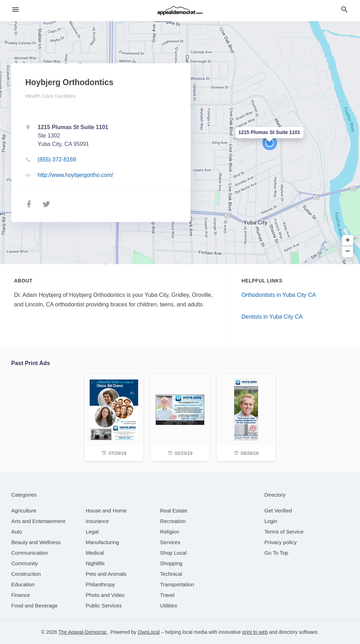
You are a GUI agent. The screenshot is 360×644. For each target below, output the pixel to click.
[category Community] (25, 563)
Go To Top (276, 553)
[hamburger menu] (15, 10)
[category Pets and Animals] (106, 574)
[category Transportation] (177, 584)
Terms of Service (284, 532)
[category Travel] (167, 595)
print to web (255, 632)
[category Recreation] (173, 521)
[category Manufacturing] (102, 542)
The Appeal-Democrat (83, 632)
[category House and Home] (106, 511)
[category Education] (23, 584)
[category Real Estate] (174, 511)
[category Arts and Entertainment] (38, 521)
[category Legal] (92, 532)
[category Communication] (30, 553)
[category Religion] (169, 532)
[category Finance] (21, 595)
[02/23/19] (180, 417)
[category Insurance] (97, 521)
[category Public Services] (104, 605)
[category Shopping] (171, 563)
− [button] (348, 252)
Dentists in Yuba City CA (272, 317)
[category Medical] (95, 553)
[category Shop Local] (173, 553)
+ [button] (348, 241)
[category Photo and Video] (105, 595)
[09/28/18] (246, 417)
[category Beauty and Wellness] (36, 542)
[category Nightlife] (95, 563)
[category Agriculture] (24, 511)
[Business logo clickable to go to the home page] (180, 11)
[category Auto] (17, 532)
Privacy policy (281, 542)
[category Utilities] (168, 605)
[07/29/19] (114, 417)
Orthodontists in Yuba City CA (279, 295)
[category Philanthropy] (100, 584)
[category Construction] (26, 574)
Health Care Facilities (50, 96)
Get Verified (278, 511)
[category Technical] (171, 574)
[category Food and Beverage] (34, 605)
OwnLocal (149, 632)
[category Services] (170, 542)
